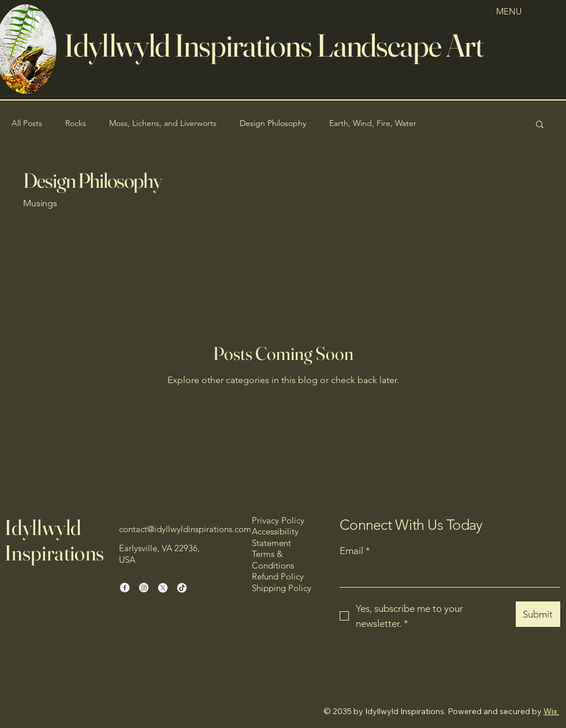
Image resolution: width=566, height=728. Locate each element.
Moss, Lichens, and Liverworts (163, 123)
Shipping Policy (282, 588)
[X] (163, 588)
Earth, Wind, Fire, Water (373, 123)
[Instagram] (144, 588)
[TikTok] (182, 588)
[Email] (446, 575)
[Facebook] (125, 588)
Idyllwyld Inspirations (54, 540)
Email (355, 551)
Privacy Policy (278, 520)
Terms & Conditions (273, 560)
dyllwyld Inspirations (190, 45)
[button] (540, 125)
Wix (550, 711)
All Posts (27, 123)
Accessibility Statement (275, 537)
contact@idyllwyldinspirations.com (185, 529)
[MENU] (515, 11)
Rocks (76, 123)
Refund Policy (278, 576)
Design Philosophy (273, 123)
